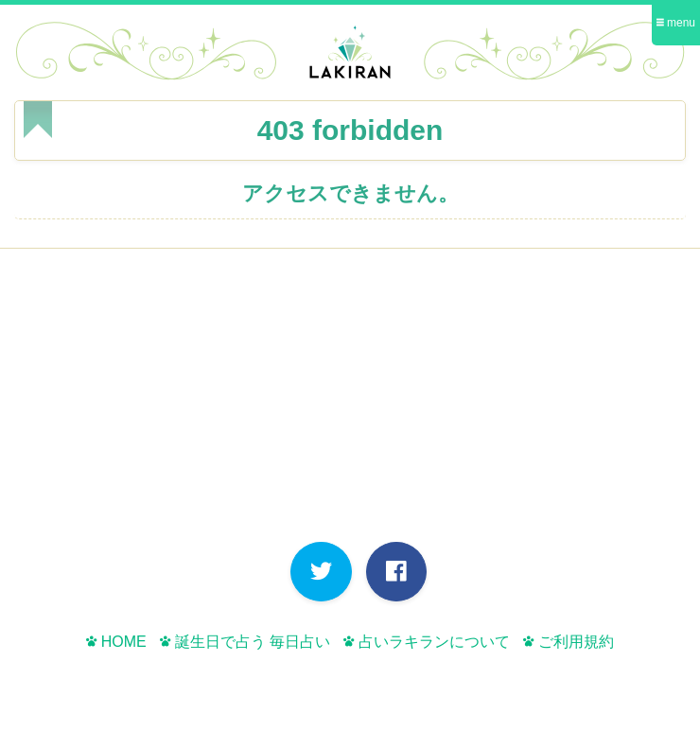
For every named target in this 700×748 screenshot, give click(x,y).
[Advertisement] (350, 400)
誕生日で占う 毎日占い (245, 642)
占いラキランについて (426, 642)
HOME (116, 642)
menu (676, 23)
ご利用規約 (568, 642)
